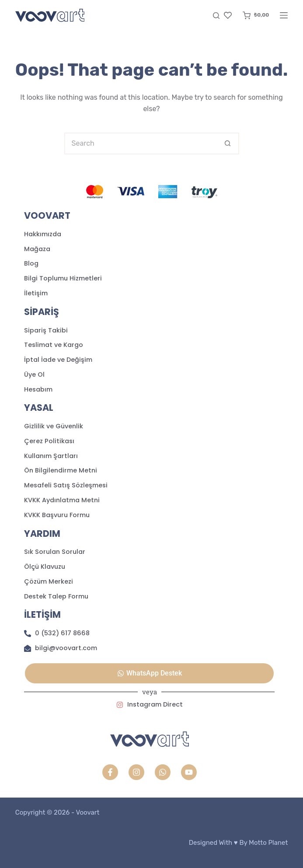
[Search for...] (141, 143)
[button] (150, 673)
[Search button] (228, 143)
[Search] (216, 16)
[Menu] (284, 15)
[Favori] (228, 15)
